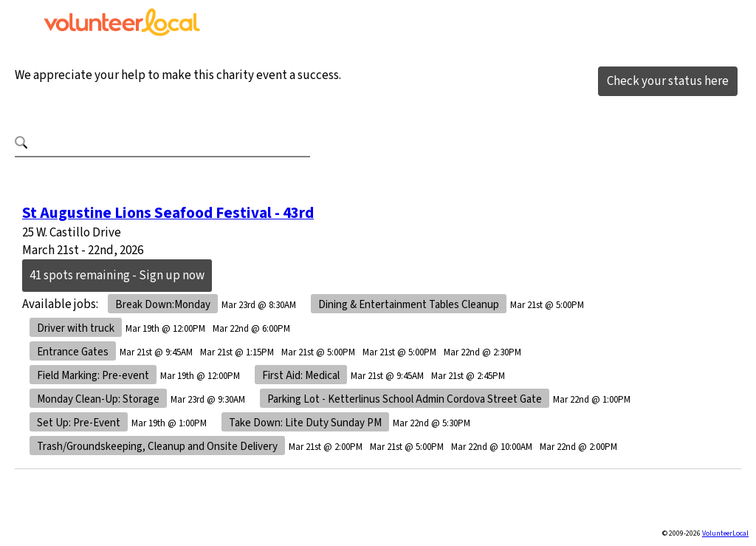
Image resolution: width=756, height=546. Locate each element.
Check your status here (668, 81)
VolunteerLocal (725, 533)
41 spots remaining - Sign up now (117, 276)
